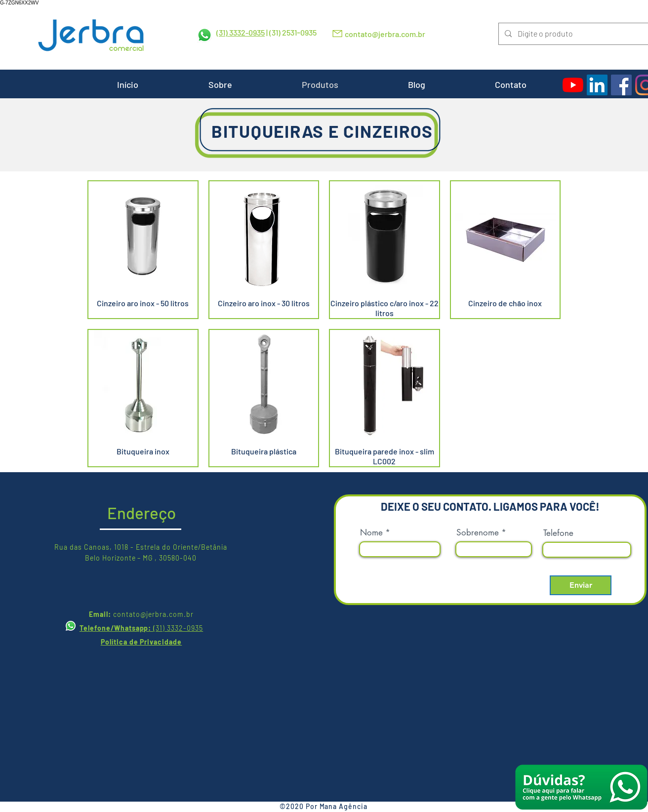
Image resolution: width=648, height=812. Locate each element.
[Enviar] (581, 585)
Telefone (558, 533)
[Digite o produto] (573, 34)
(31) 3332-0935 (241, 32)
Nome (371, 533)
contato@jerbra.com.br (385, 34)
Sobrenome (478, 533)
